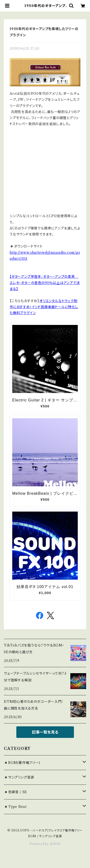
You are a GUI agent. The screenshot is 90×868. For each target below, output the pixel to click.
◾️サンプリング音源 (19, 777)
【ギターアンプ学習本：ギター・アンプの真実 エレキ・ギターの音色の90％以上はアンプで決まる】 (45, 283)
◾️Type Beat (15, 807)
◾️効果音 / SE (15, 792)
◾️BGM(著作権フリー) (22, 763)
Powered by (45, 844)
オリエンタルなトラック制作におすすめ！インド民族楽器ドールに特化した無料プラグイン (44, 307)
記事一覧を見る (45, 732)
